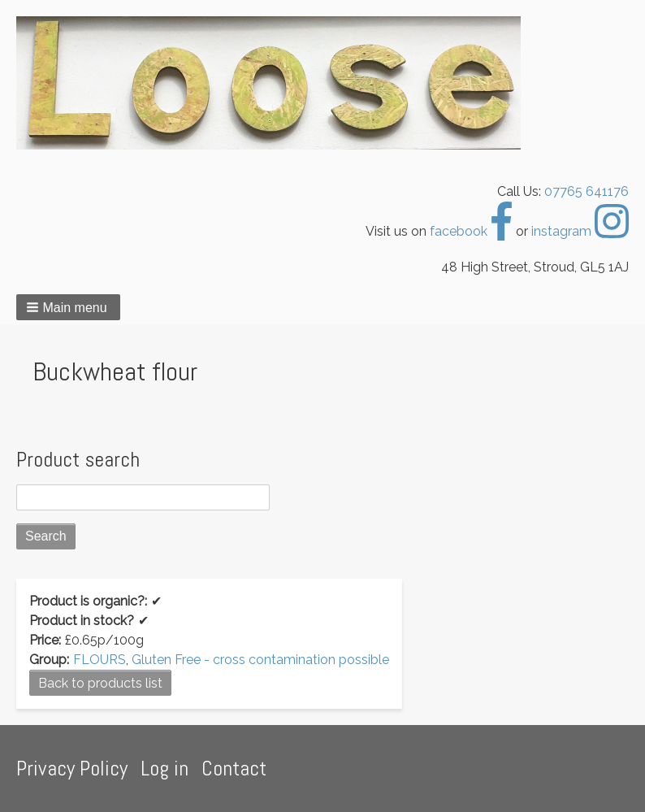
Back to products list (100, 683)
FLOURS (100, 660)
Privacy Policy (72, 769)
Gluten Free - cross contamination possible (260, 660)
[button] (68, 307)
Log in (164, 769)
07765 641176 (587, 191)
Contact (234, 769)
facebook (471, 231)
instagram (580, 231)
